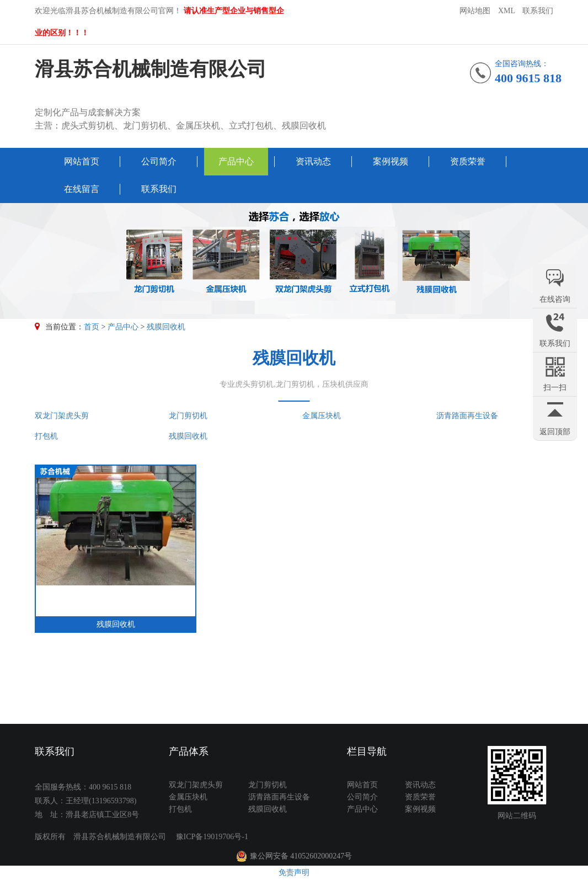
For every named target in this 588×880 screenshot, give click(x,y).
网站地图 (475, 11)
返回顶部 (555, 432)
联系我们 (538, 11)
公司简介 (159, 161)
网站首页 (82, 161)
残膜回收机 (166, 327)
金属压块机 (322, 416)
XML (507, 11)
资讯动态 (313, 161)
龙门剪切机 (188, 416)
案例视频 (391, 161)
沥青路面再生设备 (467, 416)
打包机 (46, 436)
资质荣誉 (468, 161)
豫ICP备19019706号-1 (212, 837)
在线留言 (82, 189)
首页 (92, 327)
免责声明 (294, 873)
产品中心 (236, 161)
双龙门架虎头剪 (62, 416)
